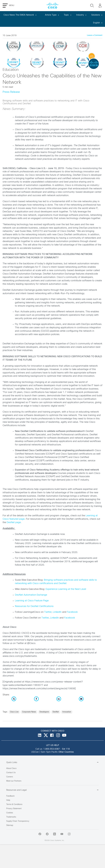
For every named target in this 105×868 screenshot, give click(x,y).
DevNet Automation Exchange (31, 595)
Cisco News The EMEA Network (20, 15)
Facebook (72, 612)
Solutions (97, 15)
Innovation (67, 712)
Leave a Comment (95, 35)
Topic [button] (68, 15)
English (98, 23)
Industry (82, 15)
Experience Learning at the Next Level (66, 589)
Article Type (52, 15)
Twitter (48, 612)
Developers (44, 712)
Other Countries (66, 752)
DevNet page (14, 523)
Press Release (11, 92)
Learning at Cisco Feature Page (32, 601)
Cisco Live (14, 712)
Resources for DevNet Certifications (34, 606)
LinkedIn (57, 612)
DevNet (56, 712)
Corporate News (29, 712)
